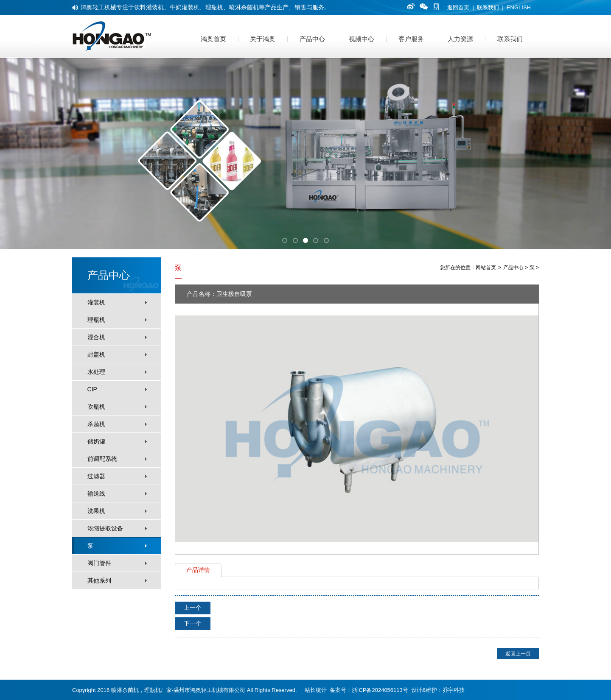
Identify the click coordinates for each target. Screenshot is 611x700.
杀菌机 (96, 424)
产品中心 (312, 39)
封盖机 (96, 354)
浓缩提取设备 (105, 528)
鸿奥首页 (213, 39)
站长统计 (316, 690)
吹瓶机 (96, 407)
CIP (92, 389)
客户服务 (411, 39)
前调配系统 (102, 459)
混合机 (96, 337)
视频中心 (362, 39)
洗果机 (96, 511)
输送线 (96, 494)
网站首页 (486, 268)
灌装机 (96, 302)
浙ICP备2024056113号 (380, 690)
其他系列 (99, 580)
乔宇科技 (454, 690)
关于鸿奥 (263, 39)
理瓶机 (96, 320)
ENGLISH (519, 7)
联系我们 (488, 7)
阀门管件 (99, 563)
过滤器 (96, 476)
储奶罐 (96, 441)
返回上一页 (518, 654)
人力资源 (460, 39)
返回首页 (458, 7)
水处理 (96, 372)
